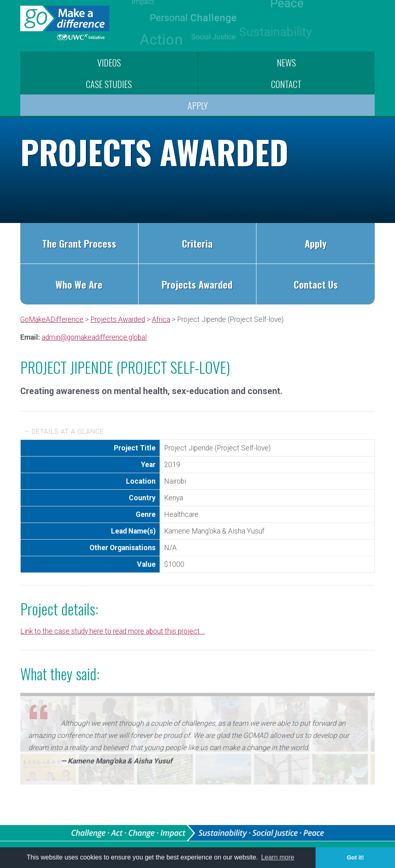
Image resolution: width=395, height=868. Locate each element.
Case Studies (109, 84)
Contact (286, 84)
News (286, 62)
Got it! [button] (355, 857)
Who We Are (79, 284)
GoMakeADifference (52, 319)
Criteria (197, 243)
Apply (198, 105)
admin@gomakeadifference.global (94, 337)
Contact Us (316, 284)
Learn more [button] (278, 857)
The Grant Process (79, 243)
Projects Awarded (197, 284)
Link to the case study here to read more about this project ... (113, 631)
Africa (161, 319)
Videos (109, 62)
